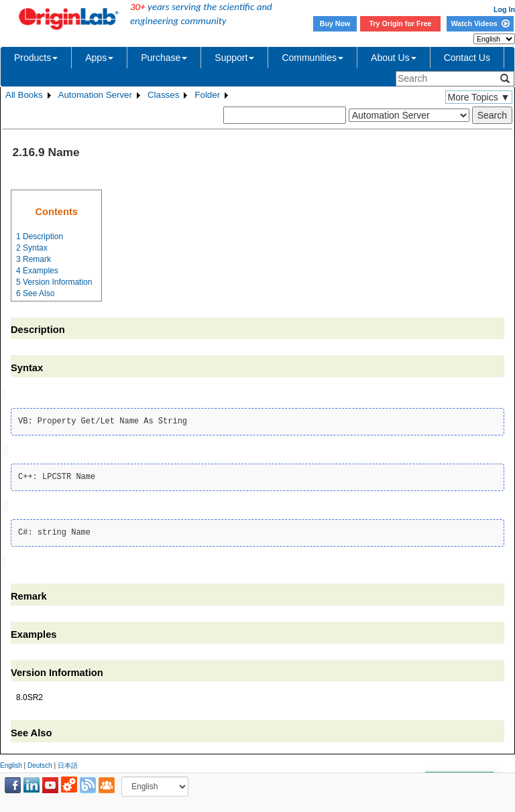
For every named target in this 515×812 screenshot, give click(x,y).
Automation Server (95, 95)
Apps (99, 58)
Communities (312, 58)
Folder (207, 95)
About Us (394, 58)
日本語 (68, 763)
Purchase (164, 58)
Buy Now (335, 23)
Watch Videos (480, 23)
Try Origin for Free (401, 23)
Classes (163, 95)
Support (234, 58)
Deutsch (40, 763)
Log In (504, 9)
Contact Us (467, 58)
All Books (24, 95)
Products (36, 58)
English (11, 763)
